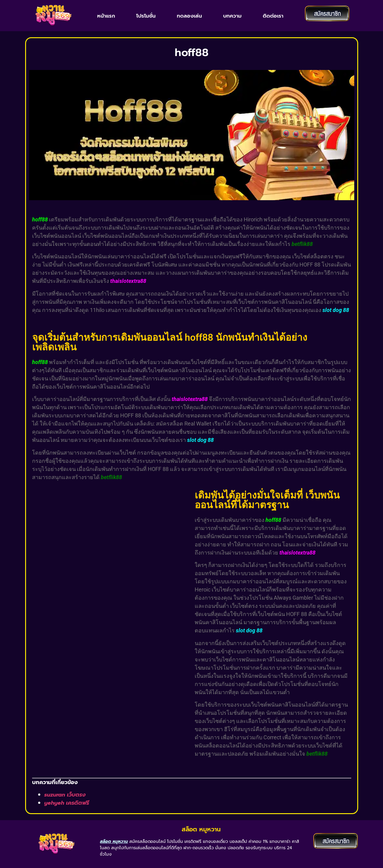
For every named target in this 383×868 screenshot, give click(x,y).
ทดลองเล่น (189, 16)
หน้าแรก (106, 16)
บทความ (232, 16)
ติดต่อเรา (273, 16)
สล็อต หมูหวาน (201, 829)
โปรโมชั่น (146, 16)
